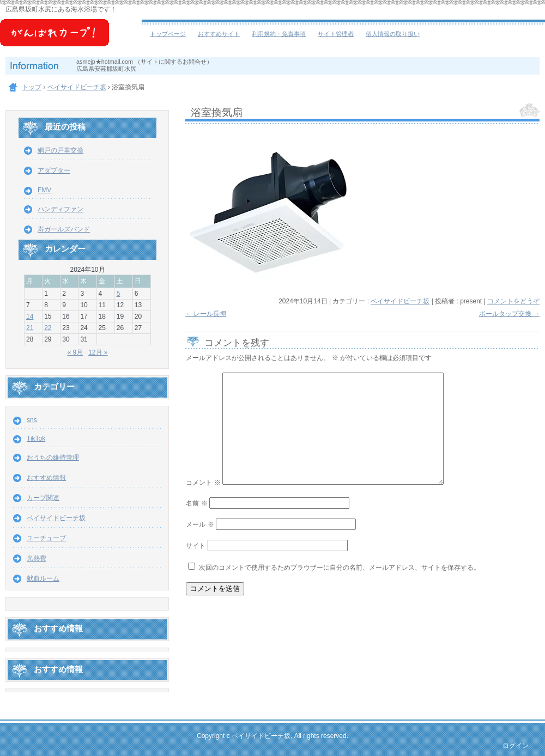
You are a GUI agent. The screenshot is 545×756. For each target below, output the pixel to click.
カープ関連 (43, 498)
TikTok (36, 438)
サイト (196, 546)
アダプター (54, 170)
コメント (203, 483)
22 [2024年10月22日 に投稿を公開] (48, 328)
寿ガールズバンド (64, 229)
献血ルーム (43, 578)
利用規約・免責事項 (279, 34)
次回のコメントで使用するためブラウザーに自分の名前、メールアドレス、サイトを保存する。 (340, 568)
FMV (44, 190)
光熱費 (37, 558)
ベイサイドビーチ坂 (71, 38)
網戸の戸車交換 (60, 150)
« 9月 (75, 352)
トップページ (168, 34)
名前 (196, 503)
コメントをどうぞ (513, 301)
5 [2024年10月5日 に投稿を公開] (119, 294)
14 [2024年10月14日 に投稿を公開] (30, 316)
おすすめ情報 (46, 478)
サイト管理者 (336, 34)
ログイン (516, 746)
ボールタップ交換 (509, 314)
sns (32, 420)
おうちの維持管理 (53, 458)
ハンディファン (60, 209)
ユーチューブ (46, 538)
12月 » (98, 352)
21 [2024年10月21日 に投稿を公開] (30, 328)
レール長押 (206, 314)
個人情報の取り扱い (393, 34)
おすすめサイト (219, 34)
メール (200, 525)
